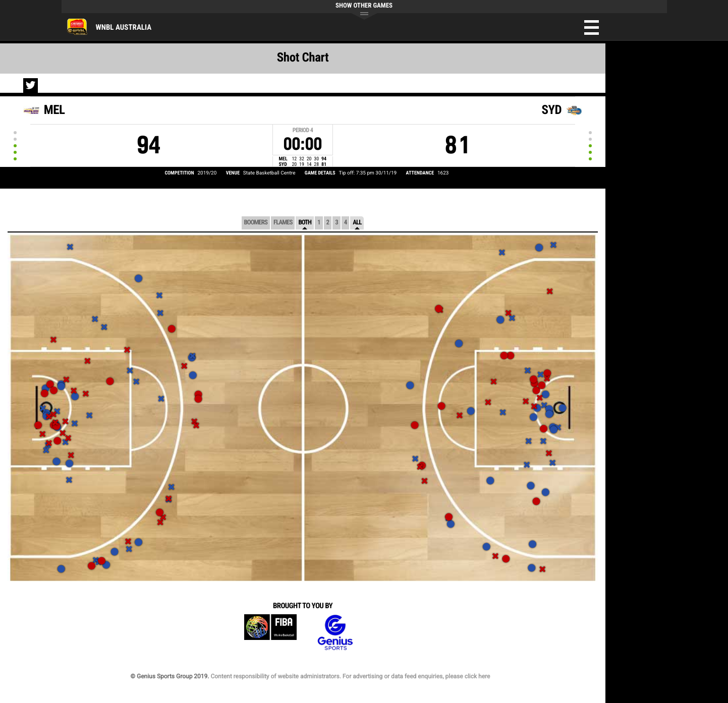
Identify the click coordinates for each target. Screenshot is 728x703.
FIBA (270, 633)
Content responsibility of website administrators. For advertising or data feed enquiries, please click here (350, 676)
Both (305, 223)
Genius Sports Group (335, 633)
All (357, 223)
